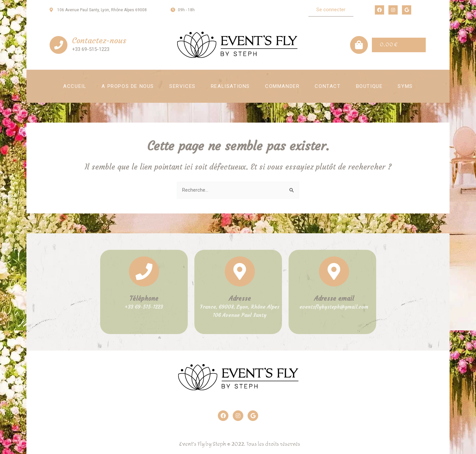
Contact (328, 86)
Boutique (369, 86)
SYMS (405, 86)
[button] (331, 10)
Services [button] (182, 86)
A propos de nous (128, 86)
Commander (282, 86)
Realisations (230, 86)
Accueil (75, 86)
